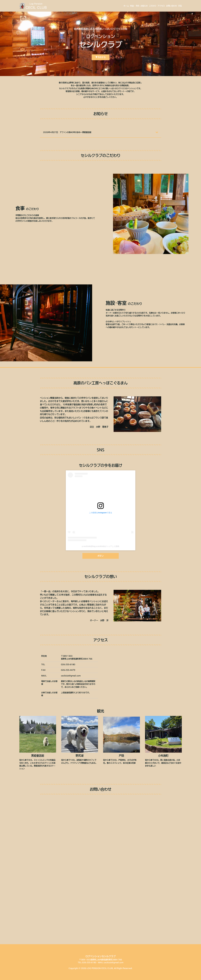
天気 (180, 6)
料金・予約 (135, 6)
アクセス (161, 6)
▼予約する (101, 57)
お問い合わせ (171, 6)
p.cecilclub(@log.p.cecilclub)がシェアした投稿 (100, 546)
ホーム (126, 6)
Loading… (101, 870)
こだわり (153, 6)
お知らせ (144, 6)
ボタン (101, 556)
